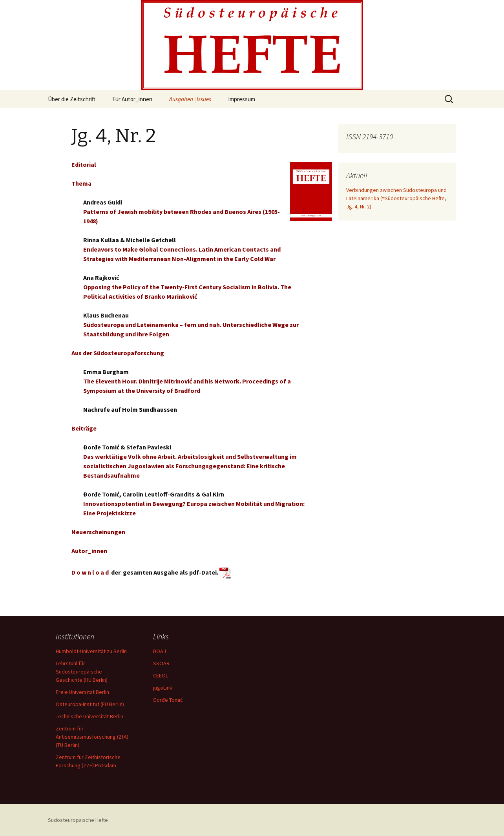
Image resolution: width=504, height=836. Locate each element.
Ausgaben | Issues (190, 99)
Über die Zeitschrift (72, 99)
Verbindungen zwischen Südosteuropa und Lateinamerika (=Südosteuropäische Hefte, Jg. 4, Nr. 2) (396, 198)
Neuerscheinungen (98, 532)
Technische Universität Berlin (89, 716)
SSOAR (161, 663)
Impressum (242, 99)
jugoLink (163, 688)
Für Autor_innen (132, 99)
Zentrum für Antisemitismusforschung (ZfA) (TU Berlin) (92, 737)
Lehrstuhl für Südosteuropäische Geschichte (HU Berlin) (82, 672)
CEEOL (161, 675)
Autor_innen (89, 551)
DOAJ (160, 651)
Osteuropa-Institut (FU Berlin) (90, 704)
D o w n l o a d (90, 572)
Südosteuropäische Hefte (78, 820)
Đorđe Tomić (168, 700)
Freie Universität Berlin (82, 692)
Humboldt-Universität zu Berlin (91, 651)
